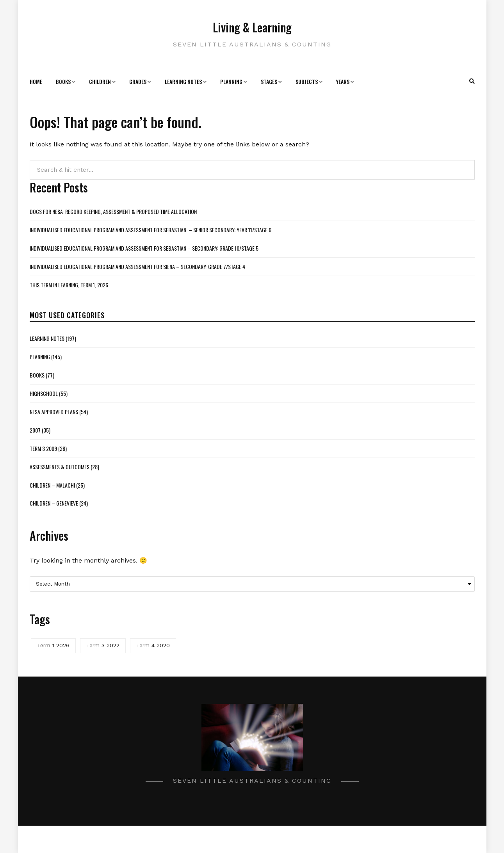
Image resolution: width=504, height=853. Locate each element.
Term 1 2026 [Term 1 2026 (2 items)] (53, 645)
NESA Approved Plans (54, 412)
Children (100, 81)
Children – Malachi (52, 485)
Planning (231, 81)
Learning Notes (183, 81)
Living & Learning (252, 27)
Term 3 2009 (43, 448)
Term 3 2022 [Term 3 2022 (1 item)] (103, 645)
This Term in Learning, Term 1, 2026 (69, 285)
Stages (269, 81)
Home (36, 81)
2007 (35, 430)
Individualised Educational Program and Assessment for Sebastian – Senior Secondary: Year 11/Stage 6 (150, 230)
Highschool (44, 393)
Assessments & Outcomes (60, 467)
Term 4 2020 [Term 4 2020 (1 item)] (153, 645)
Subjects (307, 81)
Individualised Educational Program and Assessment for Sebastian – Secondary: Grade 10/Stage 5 (144, 248)
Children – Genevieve (54, 503)
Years (343, 81)
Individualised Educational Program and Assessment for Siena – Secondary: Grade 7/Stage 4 (137, 266)
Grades (138, 81)
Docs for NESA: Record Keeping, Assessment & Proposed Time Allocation (113, 211)
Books (63, 81)
